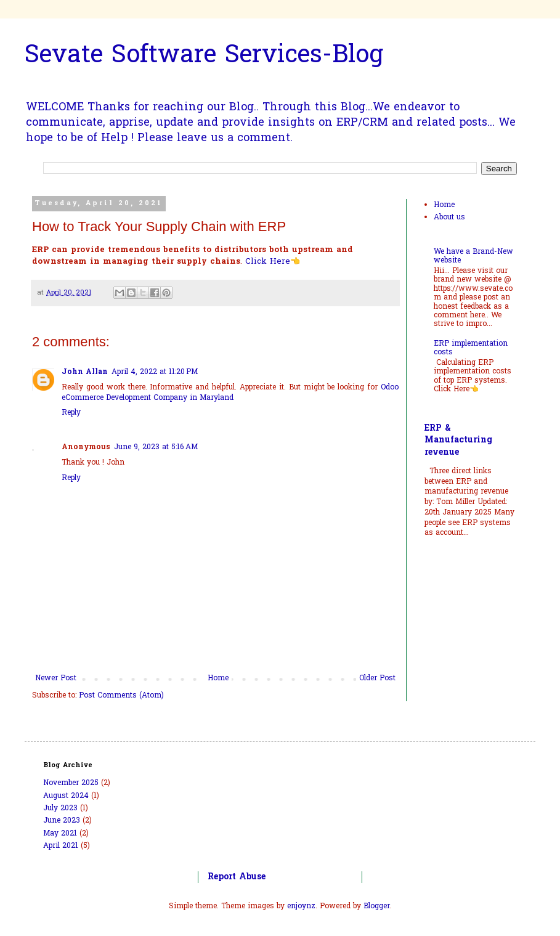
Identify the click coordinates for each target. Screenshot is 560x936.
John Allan (85, 372)
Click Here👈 (273, 262)
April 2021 (61, 846)
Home (218, 678)
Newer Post (56, 678)
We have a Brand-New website (473, 256)
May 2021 (60, 834)
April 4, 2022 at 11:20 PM (155, 372)
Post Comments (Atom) (121, 696)
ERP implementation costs (471, 348)
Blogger (377, 906)
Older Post (377, 678)
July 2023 (60, 808)
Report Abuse (237, 877)
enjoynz (301, 906)
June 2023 (62, 821)
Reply (71, 413)
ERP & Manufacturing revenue (458, 441)
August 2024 (66, 796)
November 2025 (71, 783)
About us (449, 218)
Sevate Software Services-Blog (204, 56)
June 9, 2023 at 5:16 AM (156, 447)
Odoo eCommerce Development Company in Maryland (230, 393)
